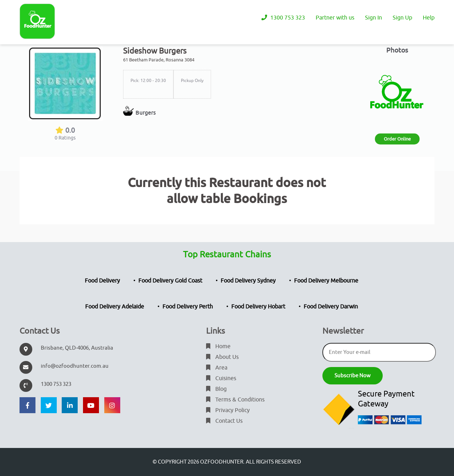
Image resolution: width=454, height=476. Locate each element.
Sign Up (402, 18)
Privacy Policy (228, 410)
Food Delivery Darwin (331, 307)
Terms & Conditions (235, 400)
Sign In (373, 18)
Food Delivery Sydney (248, 281)
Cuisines (221, 378)
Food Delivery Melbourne (326, 281)
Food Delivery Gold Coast (170, 281)
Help (429, 18)
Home (218, 346)
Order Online (397, 139)
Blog (216, 389)
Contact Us (224, 421)
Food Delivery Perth (188, 307)
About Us (222, 357)
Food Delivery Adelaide (115, 307)
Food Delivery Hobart (258, 307)
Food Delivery (102, 281)
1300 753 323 (283, 18)
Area (217, 368)
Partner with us (335, 18)
